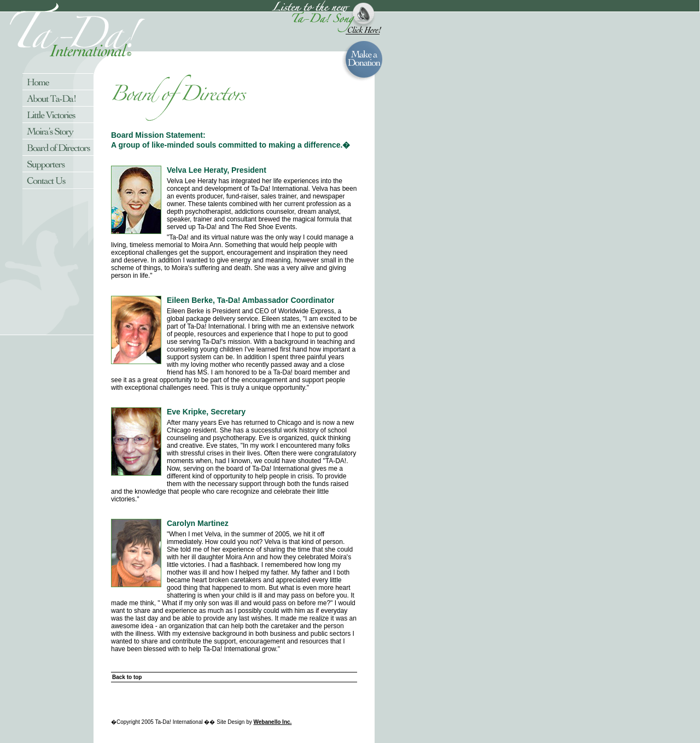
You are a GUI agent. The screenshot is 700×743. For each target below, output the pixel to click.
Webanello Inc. (273, 722)
